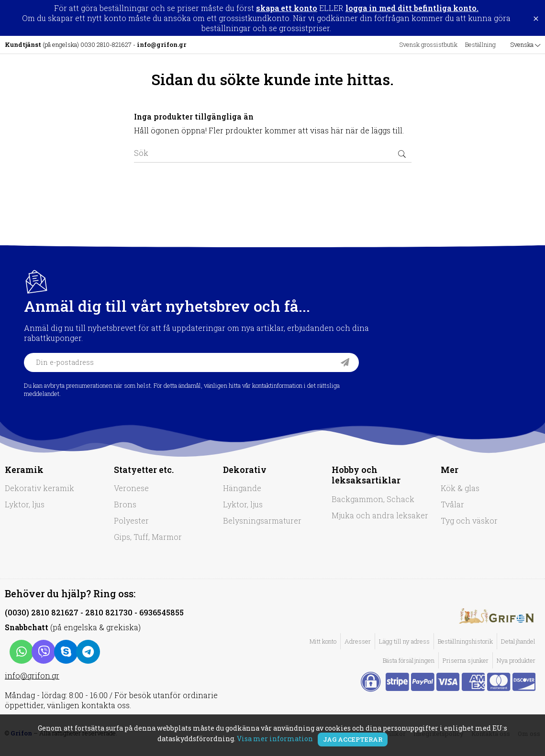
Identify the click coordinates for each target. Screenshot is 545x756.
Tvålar (452, 504)
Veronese (131, 488)
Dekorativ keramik (39, 488)
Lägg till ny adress (404, 641)
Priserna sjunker (466, 660)
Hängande (242, 488)
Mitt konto (323, 641)
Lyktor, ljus (25, 504)
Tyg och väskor (469, 520)
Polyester (131, 520)
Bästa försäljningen (409, 660)
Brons (125, 504)
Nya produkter (516, 660)
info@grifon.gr (32, 675)
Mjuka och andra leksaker (380, 515)
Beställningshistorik (465, 641)
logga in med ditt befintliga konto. (412, 8)
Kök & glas (460, 488)
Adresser (358, 641)
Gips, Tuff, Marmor (148, 537)
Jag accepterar (353, 739)
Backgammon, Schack (373, 499)
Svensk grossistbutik (428, 44)
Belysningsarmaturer (262, 520)
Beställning (480, 44)
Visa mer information (275, 739)
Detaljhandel (518, 641)
